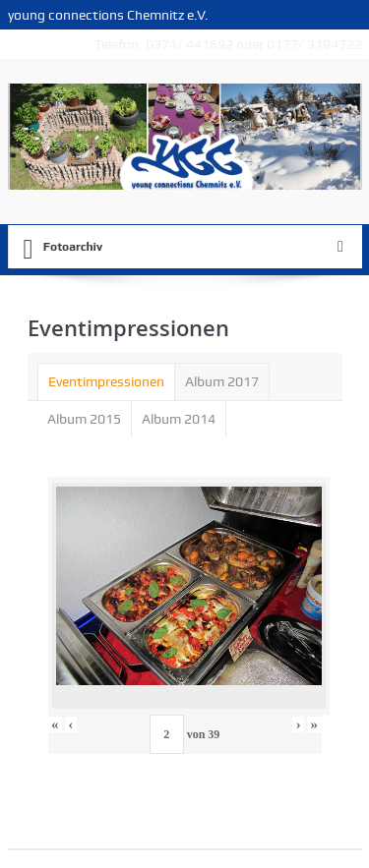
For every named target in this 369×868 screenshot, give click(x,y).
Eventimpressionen (106, 381)
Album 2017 (222, 381)
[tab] (106, 381)
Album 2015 (84, 419)
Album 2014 (179, 419)
